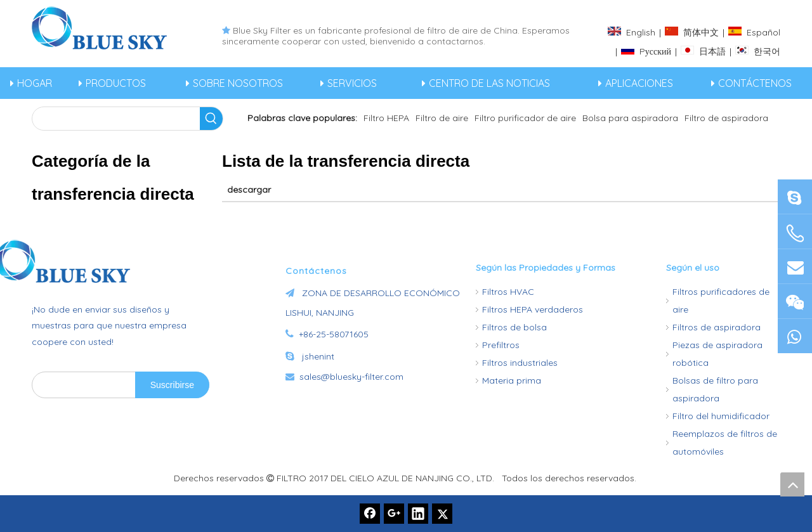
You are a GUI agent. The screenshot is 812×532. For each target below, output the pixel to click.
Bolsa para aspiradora (630, 118)
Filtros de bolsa (514, 327)
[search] (81, 385)
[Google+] (394, 514)
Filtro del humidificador (721, 416)
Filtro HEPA (386, 118)
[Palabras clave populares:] (211, 119)
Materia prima (512, 380)
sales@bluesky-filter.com (351, 377)
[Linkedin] (418, 514)
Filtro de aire (442, 118)
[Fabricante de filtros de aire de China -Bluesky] (105, 261)
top (792, 484)
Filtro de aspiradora (726, 118)
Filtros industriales (520, 363)
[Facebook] (370, 514)
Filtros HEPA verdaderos (533, 309)
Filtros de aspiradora (717, 327)
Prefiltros (501, 345)
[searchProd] (116, 119)
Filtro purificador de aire (525, 118)
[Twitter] (442, 514)
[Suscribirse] (172, 385)
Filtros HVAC (508, 292)
